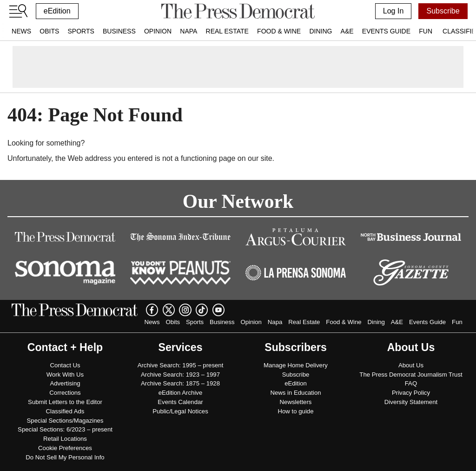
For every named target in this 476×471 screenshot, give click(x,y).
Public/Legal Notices (180, 411)
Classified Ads (65, 411)
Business (119, 31)
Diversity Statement (411, 402)
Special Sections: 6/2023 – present (65, 429)
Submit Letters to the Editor (65, 402)
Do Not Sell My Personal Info (65, 457)
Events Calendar (180, 402)
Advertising (65, 383)
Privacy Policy (411, 393)
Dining (321, 31)
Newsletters (296, 402)
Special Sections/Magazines (65, 421)
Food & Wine (279, 31)
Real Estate (227, 31)
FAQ (411, 383)
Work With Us (65, 375)
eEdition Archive (181, 393)
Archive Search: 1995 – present (181, 365)
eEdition (57, 11)
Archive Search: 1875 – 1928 (180, 383)
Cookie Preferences (65, 448)
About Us (411, 365)
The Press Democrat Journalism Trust (411, 375)
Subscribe (443, 11)
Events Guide (386, 31)
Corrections (65, 393)
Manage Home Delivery (296, 365)
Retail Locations (65, 439)
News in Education (295, 393)
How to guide (296, 411)
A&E (347, 31)
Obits (49, 31)
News (21, 31)
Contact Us (65, 365)
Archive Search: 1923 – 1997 (180, 375)
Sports (81, 31)
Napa (188, 31)
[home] (238, 11)
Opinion (158, 31)
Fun (426, 31)
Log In (393, 11)
